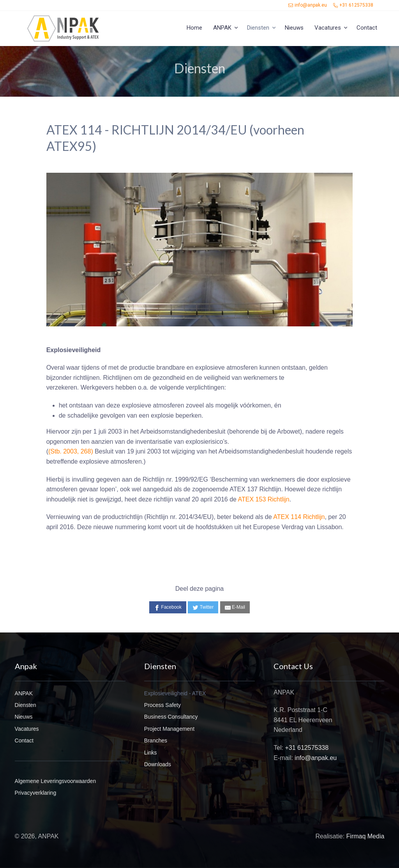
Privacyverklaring (36, 793)
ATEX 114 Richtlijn (299, 517)
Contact (367, 28)
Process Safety (162, 705)
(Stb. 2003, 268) (71, 451)
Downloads (158, 764)
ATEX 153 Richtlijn (264, 499)
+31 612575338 (353, 5)
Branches (156, 740)
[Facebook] (168, 607)
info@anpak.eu (308, 5)
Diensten (258, 28)
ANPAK (222, 28)
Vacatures (328, 28)
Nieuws (294, 28)
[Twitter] (203, 607)
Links (151, 753)
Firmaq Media (365, 836)
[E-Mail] (235, 607)
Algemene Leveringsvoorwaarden (56, 781)
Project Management (169, 729)
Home (194, 28)
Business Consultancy (171, 717)
